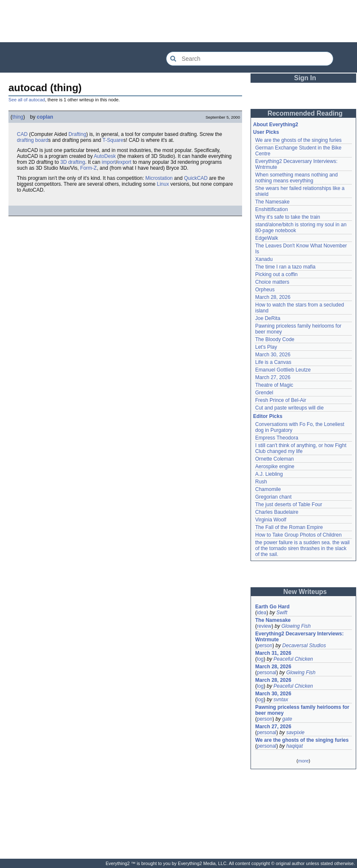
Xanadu (264, 259)
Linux (163, 184)
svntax (281, 700)
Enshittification (271, 209)
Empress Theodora (277, 438)
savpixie (295, 732)
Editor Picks (268, 416)
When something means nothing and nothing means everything (296, 178)
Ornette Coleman (274, 459)
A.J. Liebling (269, 474)
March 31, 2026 (273, 653)
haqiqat (294, 746)
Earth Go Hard (272, 607)
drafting (76, 162)
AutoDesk (105, 156)
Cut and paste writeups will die (289, 408)
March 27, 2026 (273, 377)
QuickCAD (196, 178)
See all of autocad (27, 100)
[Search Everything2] (250, 59)
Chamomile (268, 489)
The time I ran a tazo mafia (285, 267)
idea (262, 613)
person (265, 646)
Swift (282, 613)
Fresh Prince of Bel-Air (281, 400)
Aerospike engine (275, 467)
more (303, 761)
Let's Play (266, 347)
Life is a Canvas (273, 362)
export (124, 162)
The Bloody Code (275, 339)
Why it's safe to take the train (288, 217)
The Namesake (272, 202)
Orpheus (265, 290)
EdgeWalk (267, 238)
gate (287, 719)
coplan (45, 117)
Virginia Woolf (271, 520)
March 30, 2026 (273, 355)
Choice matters (272, 282)
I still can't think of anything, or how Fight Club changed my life (301, 448)
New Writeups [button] (305, 592)
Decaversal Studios (304, 646)
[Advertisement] (179, 21)
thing (18, 117)
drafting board (33, 140)
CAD (22, 134)
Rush (261, 482)
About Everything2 (276, 125)
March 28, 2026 (273, 297)
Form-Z (89, 168)
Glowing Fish (296, 626)
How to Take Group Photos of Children (298, 535)
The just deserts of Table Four (289, 505)
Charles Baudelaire (277, 512)
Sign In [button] (305, 78)
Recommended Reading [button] (305, 113)
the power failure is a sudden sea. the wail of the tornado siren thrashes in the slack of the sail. (302, 548)
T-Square (113, 140)
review (264, 626)
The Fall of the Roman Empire (289, 527)
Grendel (264, 393)
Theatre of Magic (274, 385)
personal (267, 673)
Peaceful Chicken (293, 659)
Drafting (77, 134)
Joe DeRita (268, 318)
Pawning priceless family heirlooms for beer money (302, 710)
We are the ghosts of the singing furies (298, 140)
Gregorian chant (273, 497)
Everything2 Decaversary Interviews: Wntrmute (299, 637)
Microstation (159, 178)
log (260, 659)
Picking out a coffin (277, 274)
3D (64, 162)
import (109, 162)
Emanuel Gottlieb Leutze (283, 370)
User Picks (266, 132)
